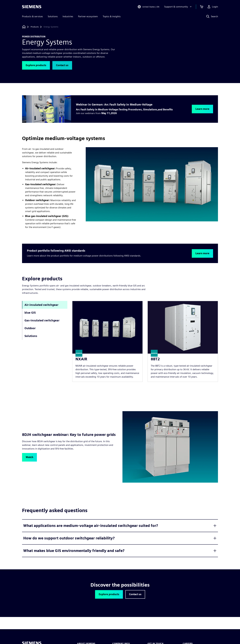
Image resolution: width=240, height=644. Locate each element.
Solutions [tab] (31, 336)
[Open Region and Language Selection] (148, 7)
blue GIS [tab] (30, 313)
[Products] (35, 27)
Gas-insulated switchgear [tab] (42, 320)
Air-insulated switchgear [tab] (41, 305)
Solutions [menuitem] (53, 16)
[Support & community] (178, 7)
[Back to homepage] (24, 27)
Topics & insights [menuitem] (112, 16)
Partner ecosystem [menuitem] (88, 16)
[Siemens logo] (32, 7)
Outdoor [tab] (30, 328)
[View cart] (202, 7)
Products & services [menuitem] (32, 16)
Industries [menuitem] (68, 16)
